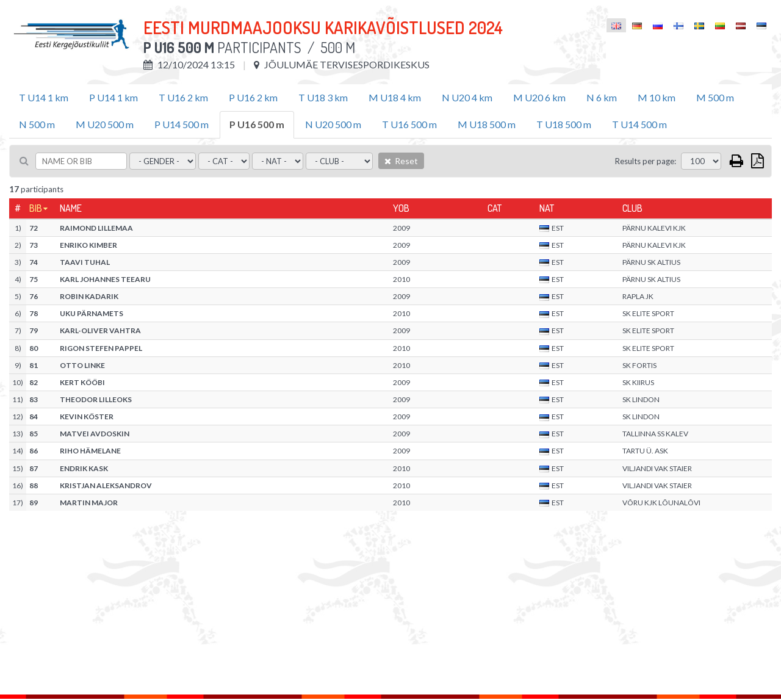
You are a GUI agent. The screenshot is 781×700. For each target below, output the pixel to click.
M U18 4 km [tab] (395, 97)
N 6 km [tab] (602, 97)
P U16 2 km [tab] (253, 97)
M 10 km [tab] (657, 97)
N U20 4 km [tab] (467, 97)
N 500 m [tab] (37, 124)
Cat (495, 208)
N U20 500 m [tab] (333, 124)
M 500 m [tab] (715, 97)
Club (632, 208)
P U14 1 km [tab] (113, 97)
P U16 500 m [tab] (257, 124)
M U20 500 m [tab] (105, 124)
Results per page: (646, 161)
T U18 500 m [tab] (564, 124)
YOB (401, 208)
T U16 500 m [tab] (409, 124)
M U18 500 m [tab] (487, 124)
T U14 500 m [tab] (639, 124)
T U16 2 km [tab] (183, 97)
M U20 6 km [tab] (539, 97)
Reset (401, 161)
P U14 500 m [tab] (182, 124)
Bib (36, 208)
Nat (547, 208)
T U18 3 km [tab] (323, 97)
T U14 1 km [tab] (44, 97)
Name (71, 208)
